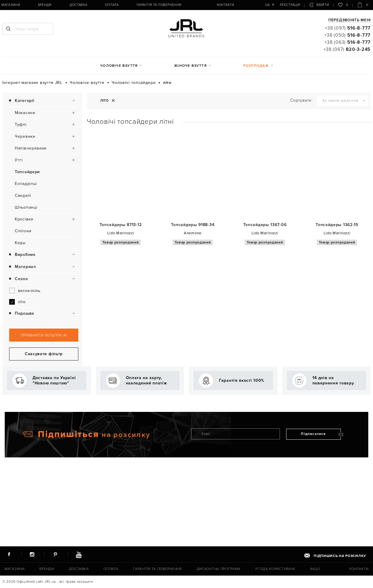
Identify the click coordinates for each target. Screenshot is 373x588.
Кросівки (24, 219)
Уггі (19, 160)
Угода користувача (275, 569)
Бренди (45, 5)
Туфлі (21, 125)
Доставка (78, 5)
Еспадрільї (26, 184)
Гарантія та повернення (159, 5)
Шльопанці (26, 207)
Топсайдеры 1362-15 (337, 225)
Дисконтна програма (219, 569)
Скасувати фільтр (44, 432)
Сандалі (23, 195)
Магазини (11, 5)
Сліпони (23, 231)
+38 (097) (348, 28)
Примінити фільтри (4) (44, 414)
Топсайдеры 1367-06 (265, 225)
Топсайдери (27, 172)
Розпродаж (256, 66)
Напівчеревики (31, 148)
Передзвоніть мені (350, 20)
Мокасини (25, 113)
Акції (315, 569)
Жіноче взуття (190, 66)
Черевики (25, 136)
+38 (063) (348, 42)
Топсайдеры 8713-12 (121, 225)
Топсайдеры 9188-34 (193, 225)
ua (267, 5)
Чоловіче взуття (119, 66)
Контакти (226, 5)
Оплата (112, 5)
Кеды (20, 243)
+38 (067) (347, 49)
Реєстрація (290, 5)
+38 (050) (347, 35)
